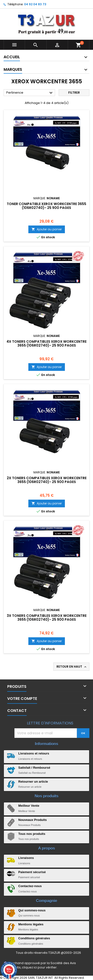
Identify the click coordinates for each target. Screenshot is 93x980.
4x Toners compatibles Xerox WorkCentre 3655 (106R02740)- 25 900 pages (46, 343)
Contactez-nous (30, 886)
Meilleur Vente (29, 806)
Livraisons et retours (34, 753)
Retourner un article (33, 782)
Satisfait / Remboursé (34, 768)
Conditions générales (34, 938)
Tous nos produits (32, 834)
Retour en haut (72, 667)
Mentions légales (31, 924)
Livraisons (26, 858)
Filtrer (74, 93)
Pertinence (30, 93)
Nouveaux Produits (32, 820)
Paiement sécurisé (32, 872)
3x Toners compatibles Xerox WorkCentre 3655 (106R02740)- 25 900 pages (47, 618)
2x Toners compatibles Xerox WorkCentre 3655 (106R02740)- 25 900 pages (47, 480)
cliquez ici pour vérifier (39, 967)
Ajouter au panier (47, 229)
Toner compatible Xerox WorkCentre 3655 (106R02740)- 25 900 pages (46, 206)
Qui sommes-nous (32, 910)
